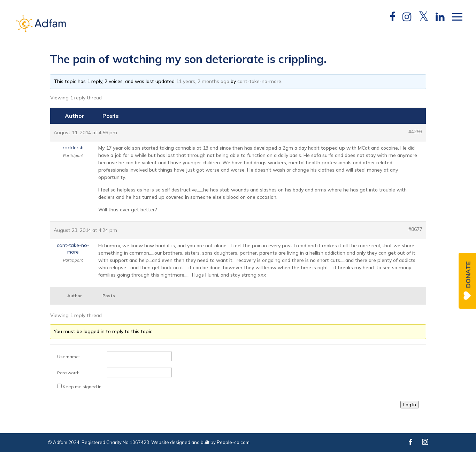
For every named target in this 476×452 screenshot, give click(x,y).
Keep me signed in (82, 387)
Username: (68, 357)
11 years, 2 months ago (203, 81)
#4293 (415, 131)
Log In (410, 405)
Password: (68, 373)
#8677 (415, 229)
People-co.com (233, 442)
